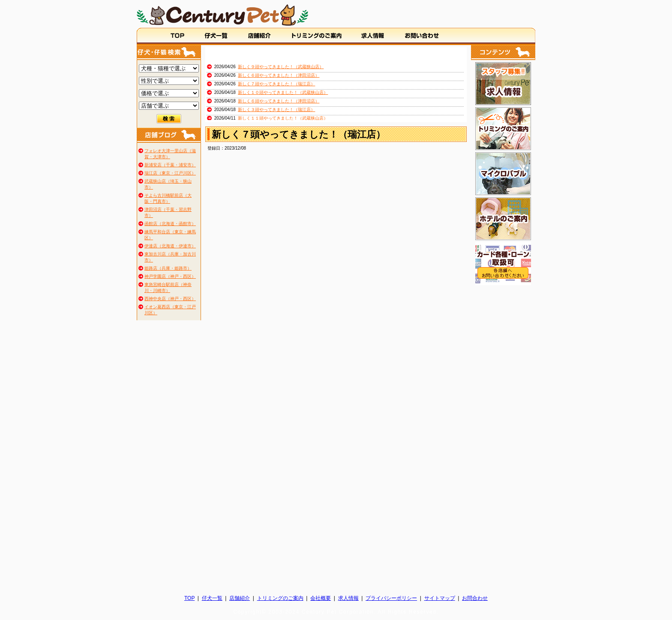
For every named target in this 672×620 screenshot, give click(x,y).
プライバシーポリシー (391, 598)
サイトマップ (440, 598)
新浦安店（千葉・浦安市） (170, 165)
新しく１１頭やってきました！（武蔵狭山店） (283, 118)
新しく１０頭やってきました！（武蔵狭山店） (283, 92)
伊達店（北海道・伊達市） (170, 246)
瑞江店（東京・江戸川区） (170, 173)
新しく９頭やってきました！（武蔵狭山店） (281, 67)
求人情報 (348, 598)
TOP (189, 598)
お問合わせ (475, 598)
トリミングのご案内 (280, 598)
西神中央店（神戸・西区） (170, 299)
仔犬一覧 (212, 598)
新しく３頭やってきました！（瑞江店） (276, 110)
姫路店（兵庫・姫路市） (168, 268)
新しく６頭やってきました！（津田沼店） (279, 75)
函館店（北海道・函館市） (170, 224)
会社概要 (321, 598)
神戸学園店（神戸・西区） (170, 276)
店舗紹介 (240, 598)
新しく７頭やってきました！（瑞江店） (276, 84)
